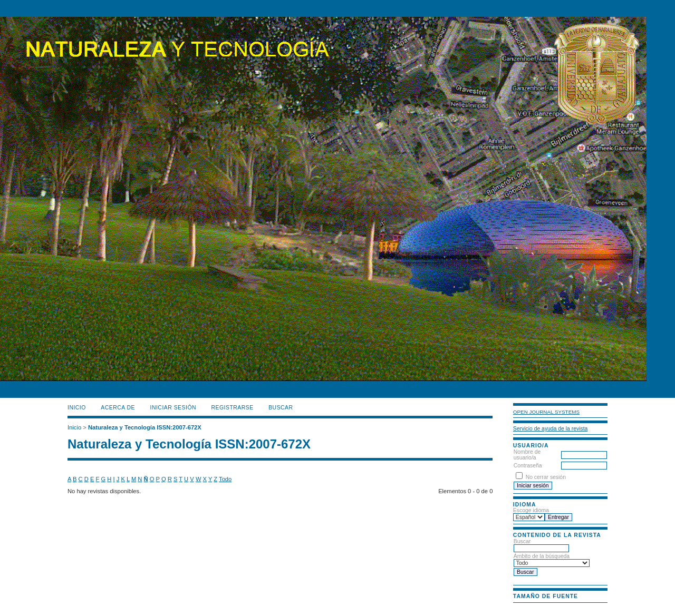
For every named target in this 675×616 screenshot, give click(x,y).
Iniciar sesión (173, 408)
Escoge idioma (531, 510)
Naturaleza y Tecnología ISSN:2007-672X (145, 427)
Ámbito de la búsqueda (552, 560)
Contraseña (528, 466)
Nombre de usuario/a (527, 455)
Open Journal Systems (546, 412)
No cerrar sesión (546, 477)
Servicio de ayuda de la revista (551, 429)
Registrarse (233, 408)
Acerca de (118, 408)
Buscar (541, 545)
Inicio (77, 408)
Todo (225, 479)
